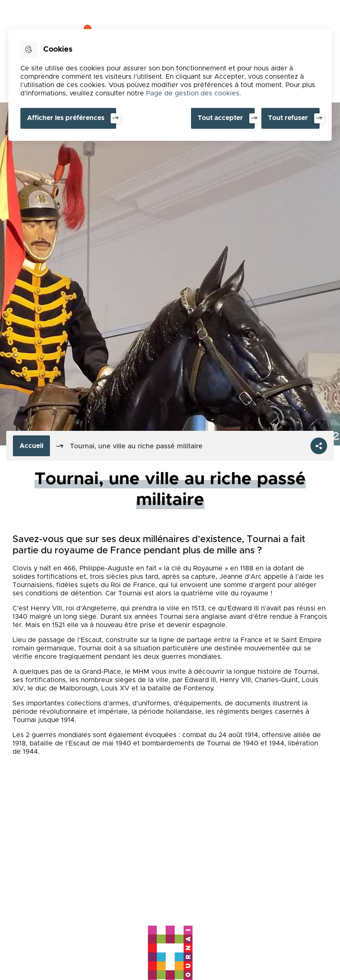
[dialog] (170, 85)
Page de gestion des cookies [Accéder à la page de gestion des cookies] (193, 93)
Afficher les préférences (66, 118)
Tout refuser (288, 118)
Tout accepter (220, 118)
